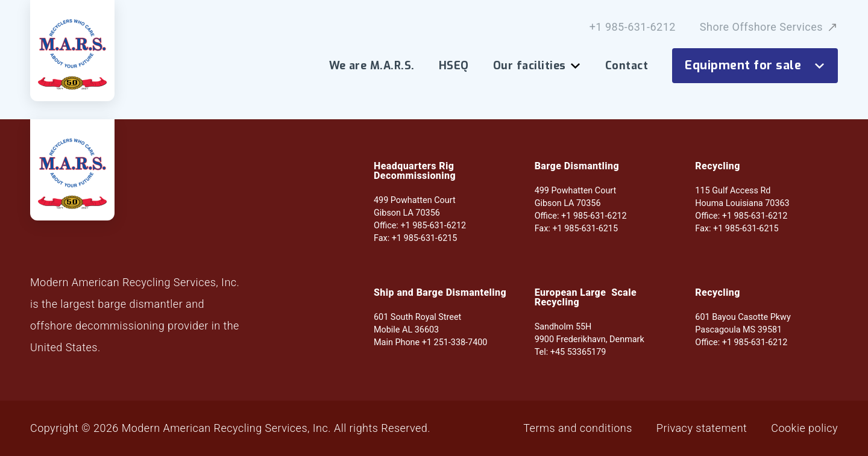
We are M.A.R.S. (372, 66)
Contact (627, 66)
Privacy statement (702, 428)
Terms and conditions (578, 428)
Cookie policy (804, 428)
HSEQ (454, 66)
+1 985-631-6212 (633, 27)
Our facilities (537, 66)
